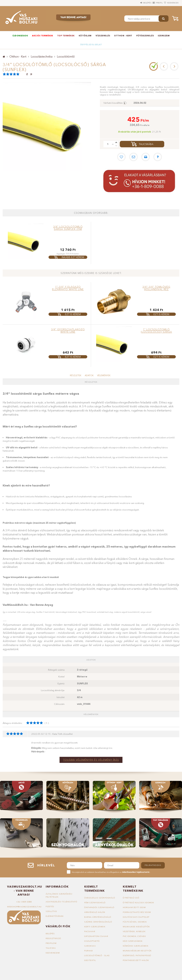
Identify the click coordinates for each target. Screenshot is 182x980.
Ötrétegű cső (131, 898)
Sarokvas (90, 946)
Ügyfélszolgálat (91, 45)
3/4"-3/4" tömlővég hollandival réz (156, 288)
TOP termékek (66, 36)
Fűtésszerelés (145, 36)
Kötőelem (85, 36)
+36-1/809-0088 (24, 902)
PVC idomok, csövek (134, 936)
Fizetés (50, 906)
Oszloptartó (92, 941)
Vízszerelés (103, 36)
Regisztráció (53, 938)
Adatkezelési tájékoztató (61, 902)
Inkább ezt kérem (73, 257)
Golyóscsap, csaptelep (136, 917)
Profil (153, 3)
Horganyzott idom (134, 907)
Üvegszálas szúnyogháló (100, 898)
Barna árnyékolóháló (98, 917)
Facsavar (90, 931)
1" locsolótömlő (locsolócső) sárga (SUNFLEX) (156, 332)
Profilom (51, 943)
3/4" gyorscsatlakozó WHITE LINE (68, 331)
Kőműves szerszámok (136, 946)
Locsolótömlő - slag (97, 955)
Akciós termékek (43, 36)
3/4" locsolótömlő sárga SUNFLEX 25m (68, 228)
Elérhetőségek (55, 916)
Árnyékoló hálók (95, 912)
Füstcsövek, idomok (135, 922)
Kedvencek (171, 3)
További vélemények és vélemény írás (91, 760)
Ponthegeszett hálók (136, 960)
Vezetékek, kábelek (134, 931)
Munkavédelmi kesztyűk (137, 951)
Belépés (137, 3)
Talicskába (146, 144)
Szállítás (51, 911)
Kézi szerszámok (133, 941)
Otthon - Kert (123, 36)
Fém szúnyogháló (95, 903)
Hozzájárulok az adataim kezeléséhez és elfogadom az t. (111, 872)
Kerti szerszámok (95, 927)
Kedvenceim (53, 953)
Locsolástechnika (42, 56)
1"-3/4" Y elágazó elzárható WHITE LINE (68, 288)
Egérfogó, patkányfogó (137, 955)
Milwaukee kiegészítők (136, 927)
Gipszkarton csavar (96, 936)
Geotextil (90, 960)
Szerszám (164, 36)
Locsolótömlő (66, 56)
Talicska (51, 948)
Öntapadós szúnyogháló (99, 907)
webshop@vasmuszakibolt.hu (24, 907)
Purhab (88, 951)
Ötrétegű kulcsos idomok (138, 903)
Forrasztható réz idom (137, 912)
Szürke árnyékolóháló (98, 922)
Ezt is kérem (73, 314)
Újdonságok (20, 36)
